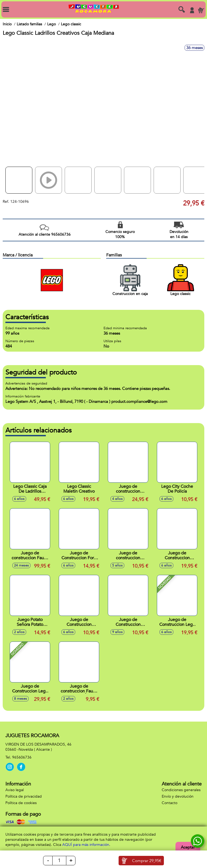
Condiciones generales (181, 790)
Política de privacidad (24, 796)
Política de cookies (21, 803)
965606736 (22, 757)
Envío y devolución (178, 796)
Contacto (170, 803)
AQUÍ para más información (86, 845)
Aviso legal (15, 790)
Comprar (147, 861)
